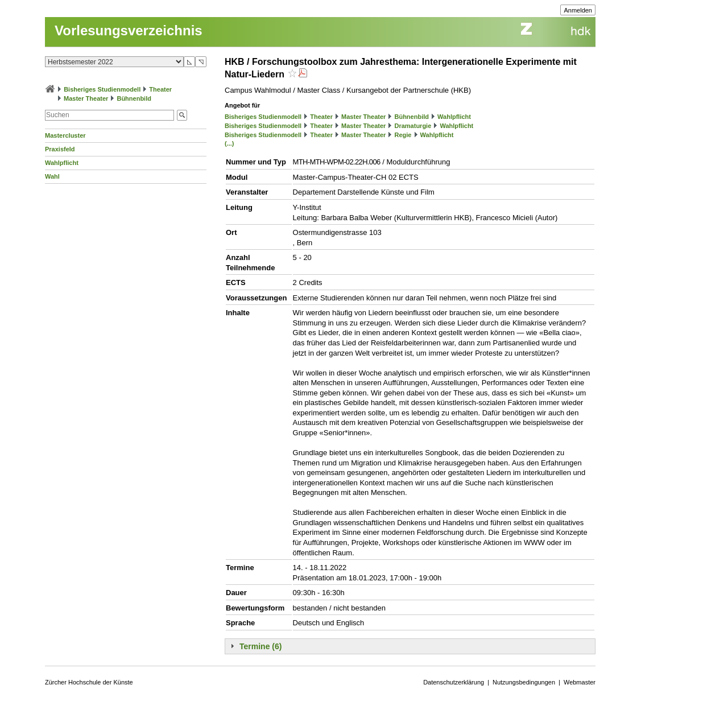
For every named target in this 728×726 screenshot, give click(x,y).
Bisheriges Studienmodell (102, 89)
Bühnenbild (134, 98)
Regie (403, 135)
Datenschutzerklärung (454, 682)
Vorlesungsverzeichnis (129, 30)
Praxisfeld (60, 149)
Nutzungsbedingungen (524, 682)
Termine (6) (260, 646)
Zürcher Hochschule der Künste (89, 682)
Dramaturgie (413, 126)
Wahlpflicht (62, 163)
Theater (160, 89)
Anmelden (578, 10)
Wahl (52, 176)
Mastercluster (65, 135)
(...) (229, 143)
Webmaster (580, 682)
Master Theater (86, 98)
